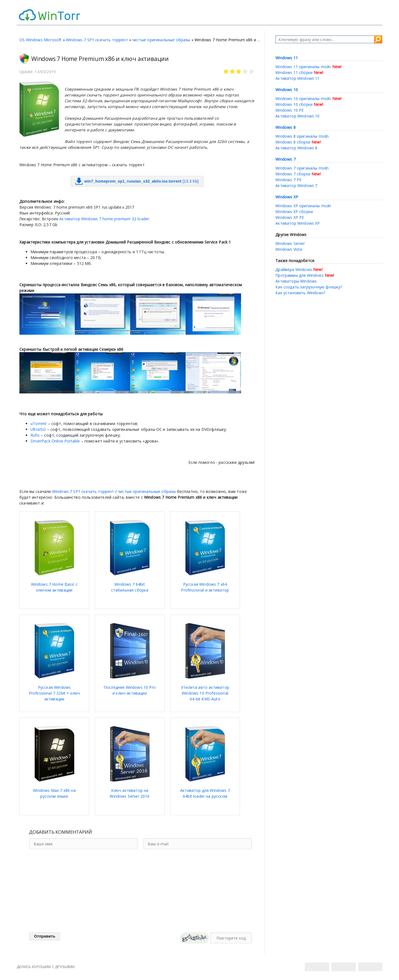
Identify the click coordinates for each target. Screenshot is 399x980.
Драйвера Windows (294, 269)
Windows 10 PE (290, 110)
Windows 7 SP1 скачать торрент (97, 40)
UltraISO (39, 429)
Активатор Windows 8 (296, 148)
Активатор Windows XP (298, 223)
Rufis (35, 435)
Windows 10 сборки (294, 104)
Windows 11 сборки (294, 72)
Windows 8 (286, 127)
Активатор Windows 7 (296, 185)
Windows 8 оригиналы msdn (302, 136)
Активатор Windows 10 (297, 116)
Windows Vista (289, 249)
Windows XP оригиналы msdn (303, 206)
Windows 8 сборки (293, 142)
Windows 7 (286, 159)
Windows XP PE (290, 217)
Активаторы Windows (296, 281)
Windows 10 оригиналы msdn (303, 98)
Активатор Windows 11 (297, 78)
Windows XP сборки (294, 212)
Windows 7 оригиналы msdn (302, 168)
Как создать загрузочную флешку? (309, 287)
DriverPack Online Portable (55, 441)
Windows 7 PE (288, 180)
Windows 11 (287, 58)
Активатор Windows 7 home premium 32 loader (104, 219)
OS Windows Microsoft (40, 40)
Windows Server (290, 243)
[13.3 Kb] (137, 181)
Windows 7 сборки (293, 174)
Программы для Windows (300, 275)
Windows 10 (287, 90)
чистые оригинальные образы (161, 40)
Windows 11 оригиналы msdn (303, 67)
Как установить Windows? (300, 293)
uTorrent (39, 424)
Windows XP (287, 197)
